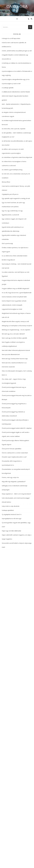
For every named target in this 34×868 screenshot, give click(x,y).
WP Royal (24, 865)
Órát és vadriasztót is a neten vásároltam (15, 453)
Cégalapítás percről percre (10, 194)
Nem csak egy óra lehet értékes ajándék (14, 338)
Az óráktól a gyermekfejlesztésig (12, 170)
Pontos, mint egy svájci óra (10, 477)
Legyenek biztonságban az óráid (12, 309)
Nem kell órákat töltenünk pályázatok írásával (16, 350)
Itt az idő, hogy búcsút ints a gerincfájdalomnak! (17, 293)
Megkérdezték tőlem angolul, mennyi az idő (15, 321)
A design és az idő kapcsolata (11, 38)
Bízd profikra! (6, 182)
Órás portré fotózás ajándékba (12, 449)
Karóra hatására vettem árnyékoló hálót (14, 297)
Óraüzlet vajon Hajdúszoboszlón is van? (14, 457)
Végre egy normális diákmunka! (11, 531)
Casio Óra (17, 7)
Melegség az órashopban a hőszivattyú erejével (17, 326)
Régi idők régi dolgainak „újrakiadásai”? (14, 482)
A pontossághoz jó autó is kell (11, 84)
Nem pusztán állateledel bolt (11, 354)
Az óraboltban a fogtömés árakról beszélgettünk (17, 157)
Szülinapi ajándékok (8, 510)
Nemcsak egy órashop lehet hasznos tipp (15, 359)
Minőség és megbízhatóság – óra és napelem (16, 330)
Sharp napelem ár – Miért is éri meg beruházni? (16, 494)
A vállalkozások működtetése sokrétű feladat (16, 92)
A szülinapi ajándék (8, 88)
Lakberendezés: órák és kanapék (12, 305)
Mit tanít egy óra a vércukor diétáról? (13, 334)
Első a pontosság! (7, 243)
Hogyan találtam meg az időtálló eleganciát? (16, 288)
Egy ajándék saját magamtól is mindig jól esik (16, 198)
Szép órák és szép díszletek (11, 506)
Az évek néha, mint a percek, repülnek (14, 129)
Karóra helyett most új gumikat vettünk (14, 301)
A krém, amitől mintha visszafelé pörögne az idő (17, 51)
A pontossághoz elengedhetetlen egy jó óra (16, 79)
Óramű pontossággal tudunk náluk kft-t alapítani (17, 428)
